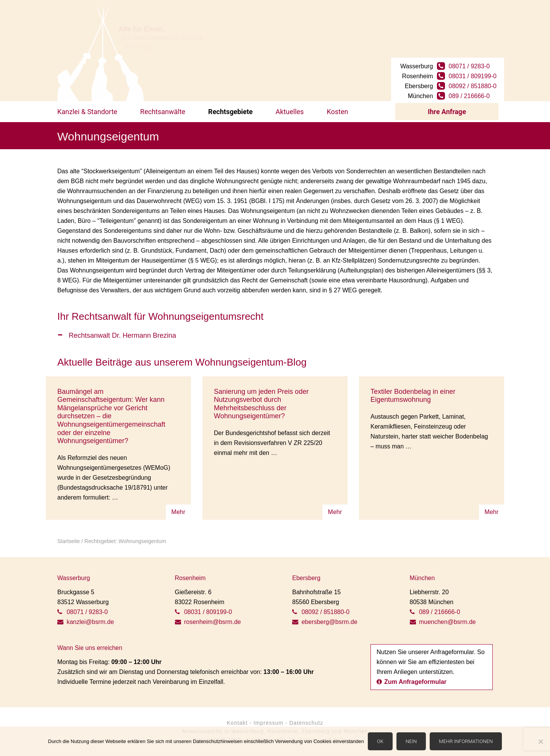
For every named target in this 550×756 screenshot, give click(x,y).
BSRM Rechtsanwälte (100, 53)
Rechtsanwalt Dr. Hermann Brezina (122, 335)
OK (380, 741)
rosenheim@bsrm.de (208, 622)
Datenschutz (306, 723)
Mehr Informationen (466, 741)
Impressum (269, 723)
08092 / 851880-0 (473, 86)
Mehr (178, 512)
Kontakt (237, 723)
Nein (411, 741)
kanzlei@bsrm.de (86, 622)
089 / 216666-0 (469, 96)
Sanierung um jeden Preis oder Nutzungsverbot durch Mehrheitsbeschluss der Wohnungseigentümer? (261, 404)
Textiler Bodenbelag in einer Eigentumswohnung (413, 396)
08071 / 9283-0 (469, 66)
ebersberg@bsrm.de (325, 622)
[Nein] (540, 741)
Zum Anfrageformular (412, 682)
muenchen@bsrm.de (443, 622)
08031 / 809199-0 (473, 76)
